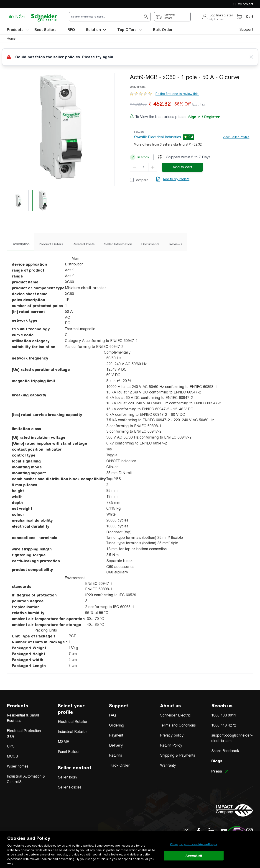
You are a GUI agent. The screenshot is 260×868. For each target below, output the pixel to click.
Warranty (168, 765)
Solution (96, 30)
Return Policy (171, 745)
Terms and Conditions (178, 725)
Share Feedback (225, 751)
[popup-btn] (172, 17)
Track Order (119, 765)
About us (170, 706)
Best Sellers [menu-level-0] (45, 30)
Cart (250, 17)
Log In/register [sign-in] (221, 15)
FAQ (112, 715)
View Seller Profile (236, 137)
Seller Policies (70, 787)
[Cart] (240, 17)
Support (246, 30)
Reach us (222, 706)
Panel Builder (69, 752)
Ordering (117, 725)
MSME (63, 742)
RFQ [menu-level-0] (71, 30)
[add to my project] (172, 179)
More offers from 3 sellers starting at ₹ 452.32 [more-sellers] (168, 144)
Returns (116, 755)
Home (11, 39)
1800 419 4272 (224, 725)
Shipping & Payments (178, 755)
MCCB (12, 756)
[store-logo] (32, 17)
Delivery (116, 745)
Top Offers (130, 30)
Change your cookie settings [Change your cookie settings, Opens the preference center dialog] (194, 844)
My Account (217, 19)
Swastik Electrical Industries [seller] (157, 137)
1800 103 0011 (224, 715)
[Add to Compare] (139, 180)
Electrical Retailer (73, 722)
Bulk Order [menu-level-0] (163, 30)
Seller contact (75, 768)
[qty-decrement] (135, 167)
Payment (116, 735)
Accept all (194, 856)
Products (17, 706)
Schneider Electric (175, 715)
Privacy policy (172, 735)
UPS (11, 746)
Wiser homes (18, 766)
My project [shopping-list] (243, 4)
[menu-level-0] (18, 30)
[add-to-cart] (182, 167)
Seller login (67, 777)
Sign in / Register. (204, 117)
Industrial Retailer (73, 732)
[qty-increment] (153, 167)
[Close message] (251, 57)
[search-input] (107, 17)
